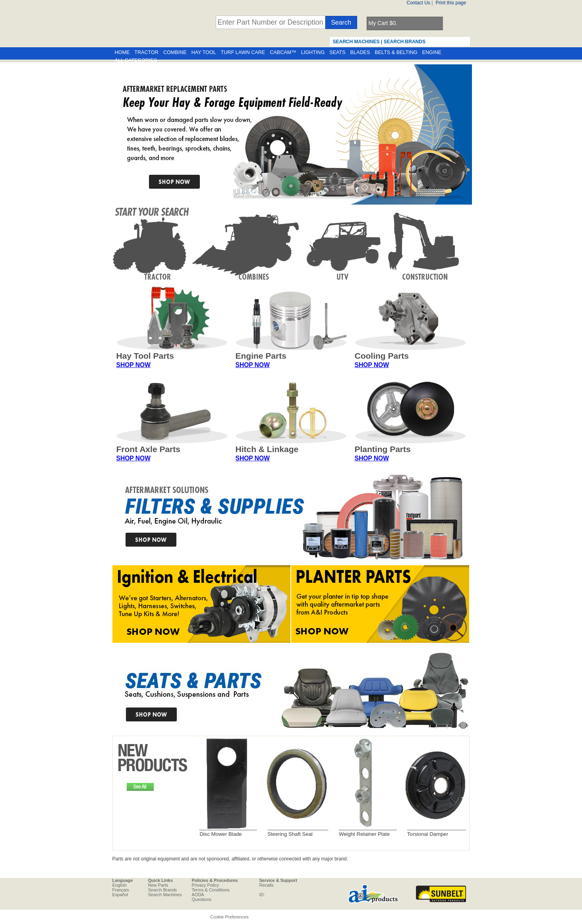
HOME (122, 52)
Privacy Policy (205, 885)
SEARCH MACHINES (356, 42)
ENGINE (432, 52)
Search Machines (165, 895)
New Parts (158, 885)
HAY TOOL (204, 52)
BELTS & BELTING (396, 52)
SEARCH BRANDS (405, 42)
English (120, 885)
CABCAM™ (283, 52)
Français (121, 890)
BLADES (360, 52)
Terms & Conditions (211, 890)
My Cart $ (383, 23)
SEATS (337, 52)
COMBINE (175, 52)
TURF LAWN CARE (243, 52)
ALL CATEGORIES (136, 60)
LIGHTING (313, 52)
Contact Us (419, 3)
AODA (198, 895)
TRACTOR (146, 52)
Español (120, 895)
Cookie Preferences (229, 917)
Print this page (451, 3)
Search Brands (163, 890)
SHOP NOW (133, 365)
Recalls (267, 885)
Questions (202, 899)
